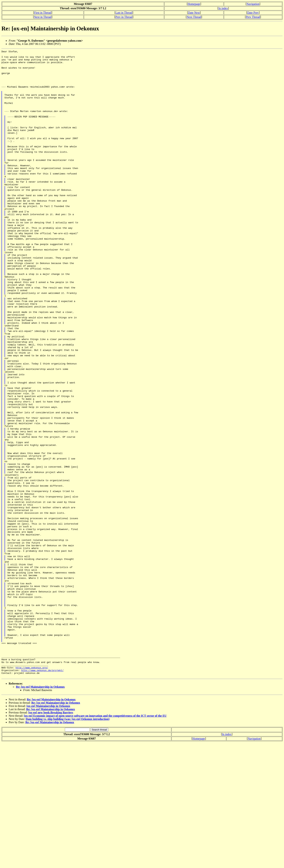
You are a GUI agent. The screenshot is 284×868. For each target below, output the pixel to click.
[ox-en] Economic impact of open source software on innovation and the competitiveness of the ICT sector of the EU (95, 841)
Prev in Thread (124, 17)
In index (223, 8)
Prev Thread (253, 17)
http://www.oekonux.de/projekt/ (42, 795)
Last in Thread (124, 13)
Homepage (194, 4)
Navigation (253, 4)
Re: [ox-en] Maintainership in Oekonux (40, 812)
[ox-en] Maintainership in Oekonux (48, 831)
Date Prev (253, 13)
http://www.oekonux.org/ (32, 791)
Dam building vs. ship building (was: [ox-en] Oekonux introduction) (68, 844)
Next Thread (194, 17)
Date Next (194, 13)
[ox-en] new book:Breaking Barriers (51, 838)
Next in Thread (43, 17)
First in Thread (43, 13)
